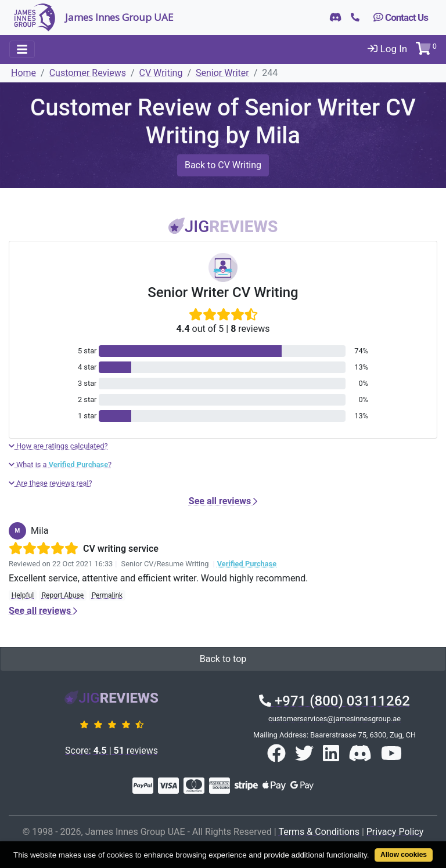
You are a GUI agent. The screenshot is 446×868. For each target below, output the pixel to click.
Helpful (23, 595)
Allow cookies (404, 855)
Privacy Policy (395, 832)
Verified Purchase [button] (247, 564)
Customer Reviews (88, 73)
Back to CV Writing (223, 165)
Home (24, 73)
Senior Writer (222, 73)
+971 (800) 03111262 (334, 701)
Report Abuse (63, 595)
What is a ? (60, 464)
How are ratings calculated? (58, 446)
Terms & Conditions (319, 832)
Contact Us (401, 17)
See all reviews (223, 501)
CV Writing (161, 73)
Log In (387, 49)
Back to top (223, 659)
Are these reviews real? (51, 483)
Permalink (107, 595)
